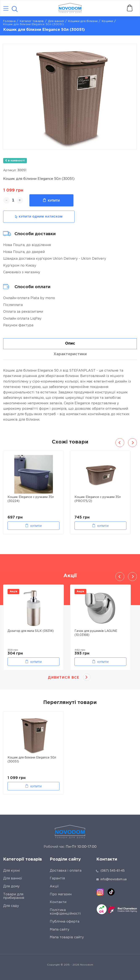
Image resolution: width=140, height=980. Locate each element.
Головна (9, 21)
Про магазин (61, 894)
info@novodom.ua (111, 879)
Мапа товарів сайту (67, 937)
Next (132, 443)
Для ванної (56, 21)
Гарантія (57, 878)
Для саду (11, 906)
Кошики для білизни (83, 21)
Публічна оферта (65, 922)
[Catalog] (6, 9)
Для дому (11, 886)
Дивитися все (63, 678)
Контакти (58, 902)
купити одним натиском (39, 217)
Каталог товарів (32, 21)
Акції (54, 886)
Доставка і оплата (66, 871)
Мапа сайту (60, 930)
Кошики (107, 21)
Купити (51, 200)
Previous (120, 443)
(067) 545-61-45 (113, 871)
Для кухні (12, 871)
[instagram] (100, 892)
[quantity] (13, 200)
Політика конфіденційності (65, 912)
